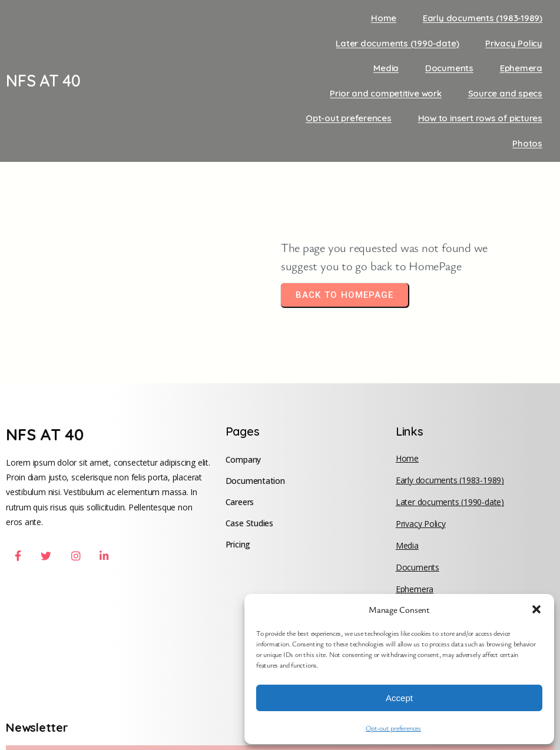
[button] (536, 609)
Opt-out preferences (393, 728)
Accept (399, 698)
